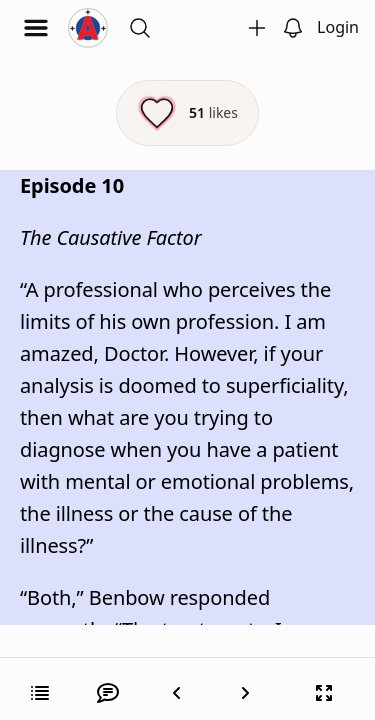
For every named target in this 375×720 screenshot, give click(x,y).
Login (338, 27)
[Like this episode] (187, 113)
